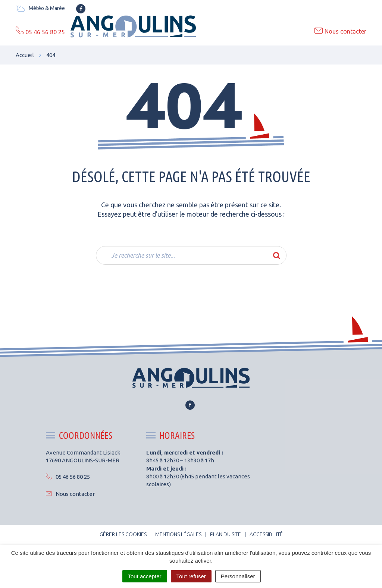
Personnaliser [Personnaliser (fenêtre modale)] (238, 576)
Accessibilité (266, 534)
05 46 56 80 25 (68, 477)
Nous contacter (70, 494)
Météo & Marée (40, 8)
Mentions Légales (178, 534)
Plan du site (226, 534)
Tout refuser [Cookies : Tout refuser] (191, 576)
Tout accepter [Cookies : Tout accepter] (145, 576)
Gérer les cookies (123, 534)
